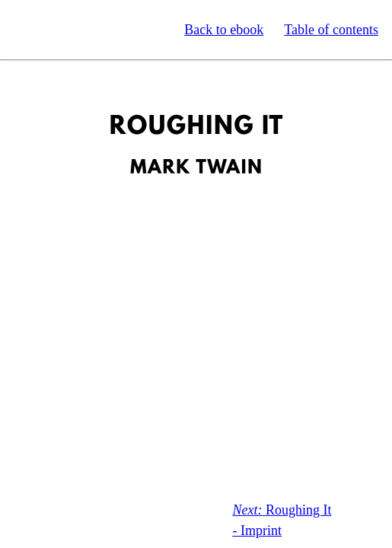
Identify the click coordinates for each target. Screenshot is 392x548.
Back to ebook (224, 30)
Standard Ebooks (82, 30)
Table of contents (331, 30)
